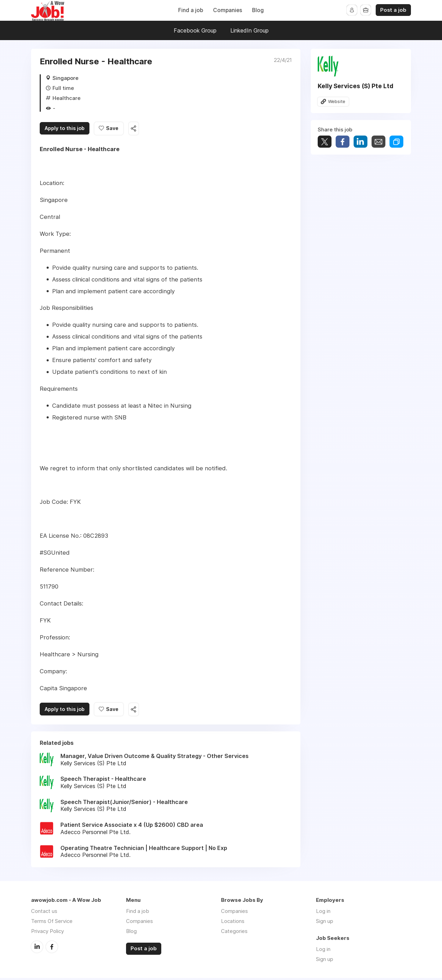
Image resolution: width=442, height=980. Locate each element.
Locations (233, 923)
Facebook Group (195, 30)
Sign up (325, 923)
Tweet (325, 142)
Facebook (52, 949)
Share (343, 142)
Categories (234, 933)
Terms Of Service (52, 923)
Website (337, 102)
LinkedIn (37, 949)
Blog (258, 10)
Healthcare (66, 98)
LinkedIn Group (249, 30)
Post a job (393, 10)
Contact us (44, 913)
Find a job (191, 10)
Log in (323, 913)
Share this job (145, 129)
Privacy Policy (47, 933)
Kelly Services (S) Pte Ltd (355, 86)
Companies (228, 10)
